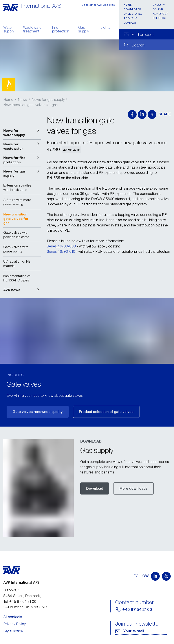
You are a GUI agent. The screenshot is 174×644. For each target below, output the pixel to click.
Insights (104, 28)
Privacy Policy (15, 624)
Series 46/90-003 (61, 246)
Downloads (132, 9)
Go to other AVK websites (98, 5)
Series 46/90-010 (61, 251)
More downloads (134, 488)
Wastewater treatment (33, 30)
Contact (130, 23)
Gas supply (83, 30)
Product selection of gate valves (106, 412)
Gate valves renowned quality (38, 412)
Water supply (9, 30)
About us (130, 18)
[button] (22, 133)
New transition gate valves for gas (30, 105)
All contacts (13, 617)
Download (95, 488)
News (128, 5)
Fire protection (61, 30)
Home (8, 100)
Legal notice (13, 631)
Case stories (133, 14)
